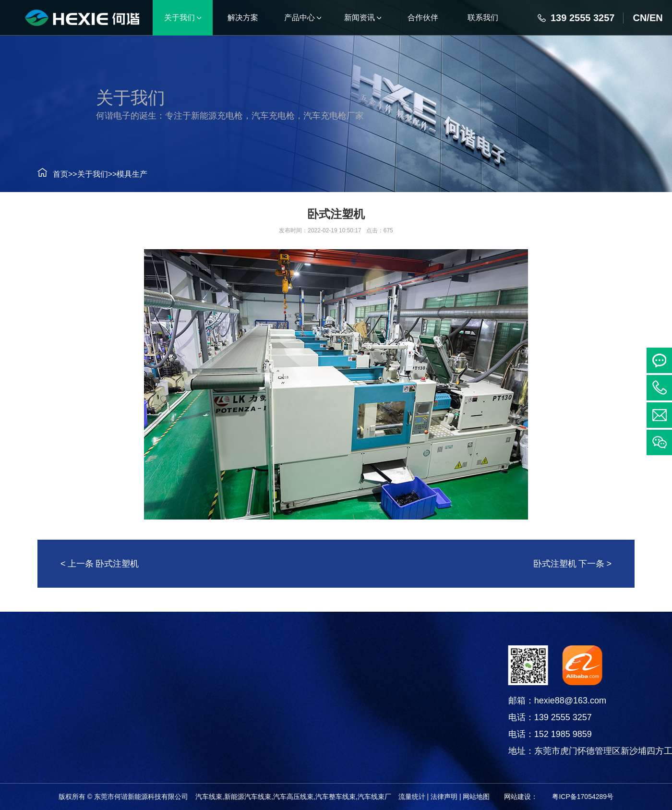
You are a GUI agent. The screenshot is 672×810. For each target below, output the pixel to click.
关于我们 (89, 174)
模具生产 (128, 174)
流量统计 (412, 797)
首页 (57, 174)
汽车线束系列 (52, 682)
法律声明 (444, 797)
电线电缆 (52, 730)
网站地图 (476, 797)
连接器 (52, 706)
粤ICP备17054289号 (583, 797)
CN (640, 18)
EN (656, 18)
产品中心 (52, 657)
